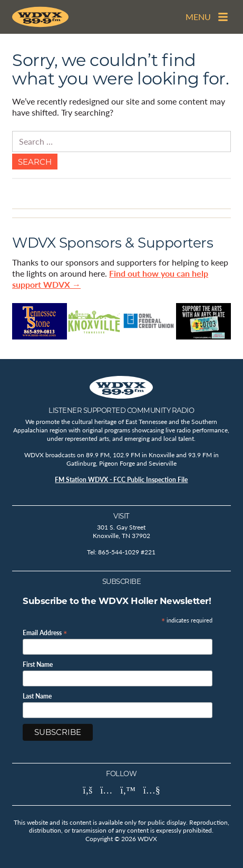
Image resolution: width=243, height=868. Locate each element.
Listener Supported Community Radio (121, 410)
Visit (121, 516)
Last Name (37, 696)
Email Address (45, 632)
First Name (38, 665)
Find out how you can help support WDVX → (110, 279)
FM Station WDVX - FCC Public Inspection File (121, 480)
